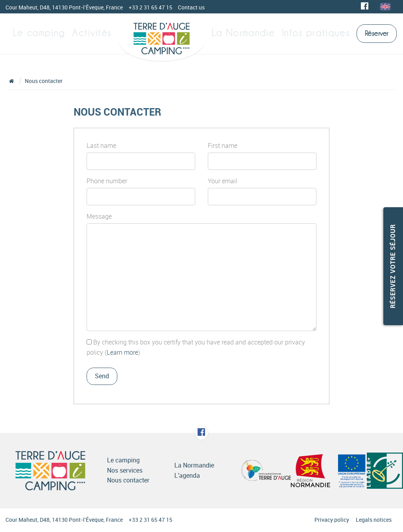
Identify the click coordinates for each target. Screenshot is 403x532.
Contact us (191, 8)
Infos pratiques (316, 33)
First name (223, 145)
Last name (101, 145)
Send (102, 376)
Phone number (107, 181)
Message (99, 216)
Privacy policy (332, 520)
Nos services (125, 470)
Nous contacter (44, 81)
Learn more (122, 352)
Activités (93, 33)
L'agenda (187, 476)
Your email (223, 181)
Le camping (42, 33)
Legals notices (374, 520)
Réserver (377, 33)
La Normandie (250, 33)
